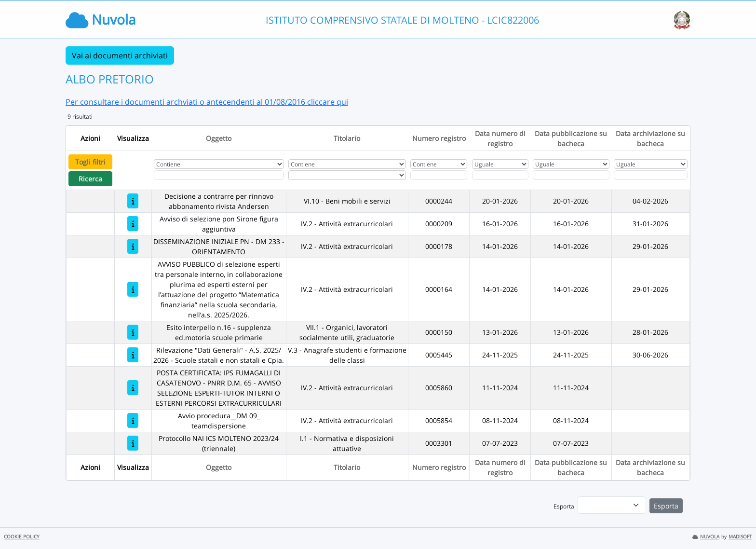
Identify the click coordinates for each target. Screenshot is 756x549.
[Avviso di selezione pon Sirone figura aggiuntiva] (133, 224)
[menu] (612, 505)
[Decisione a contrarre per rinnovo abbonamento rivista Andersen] (133, 201)
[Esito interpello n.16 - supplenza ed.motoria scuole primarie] (133, 332)
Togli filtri (90, 162)
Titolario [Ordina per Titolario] (347, 138)
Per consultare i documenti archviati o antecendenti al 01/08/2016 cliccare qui (207, 102)
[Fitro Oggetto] (219, 175)
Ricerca (90, 179)
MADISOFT (740, 537)
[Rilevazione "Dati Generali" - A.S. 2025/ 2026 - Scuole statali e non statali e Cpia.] (133, 355)
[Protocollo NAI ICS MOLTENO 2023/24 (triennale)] (133, 443)
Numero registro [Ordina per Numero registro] (439, 138)
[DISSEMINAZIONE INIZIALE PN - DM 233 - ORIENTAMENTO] (133, 246)
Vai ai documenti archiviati (120, 55)
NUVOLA (706, 537)
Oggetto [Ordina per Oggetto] (219, 138)
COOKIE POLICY (22, 537)
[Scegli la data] (500, 175)
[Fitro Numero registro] (439, 175)
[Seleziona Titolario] (347, 175)
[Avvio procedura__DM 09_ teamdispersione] (133, 420)
